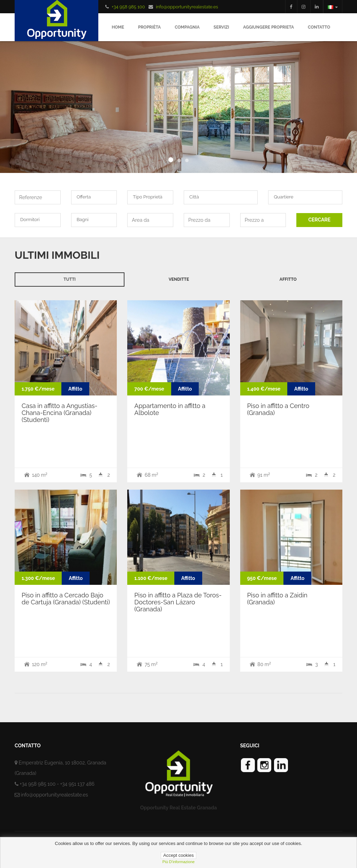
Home (118, 27)
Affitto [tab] (288, 279)
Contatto (319, 27)
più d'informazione (178, 862)
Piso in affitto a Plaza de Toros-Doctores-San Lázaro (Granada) (178, 602)
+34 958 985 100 (128, 7)
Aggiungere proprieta (268, 27)
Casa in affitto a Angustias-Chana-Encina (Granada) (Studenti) (59, 413)
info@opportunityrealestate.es (187, 7)
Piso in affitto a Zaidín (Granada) (277, 599)
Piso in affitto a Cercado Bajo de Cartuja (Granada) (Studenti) (66, 599)
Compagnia (187, 27)
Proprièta (149, 27)
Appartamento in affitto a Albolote (170, 409)
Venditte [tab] (179, 279)
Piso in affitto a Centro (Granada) (278, 409)
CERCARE (319, 220)
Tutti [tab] (70, 279)
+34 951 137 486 (77, 784)
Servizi (222, 27)
